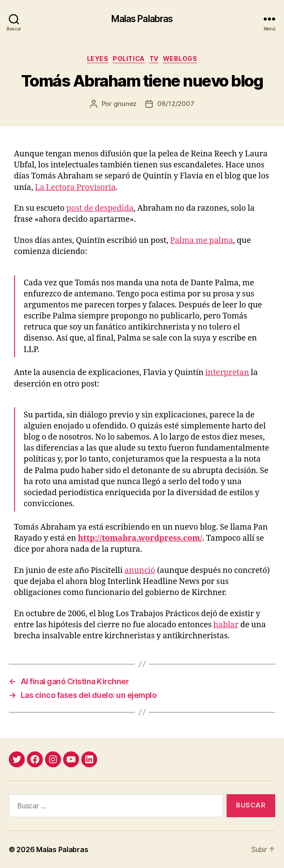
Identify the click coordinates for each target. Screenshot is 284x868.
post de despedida (100, 208)
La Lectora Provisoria (75, 188)
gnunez (125, 104)
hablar (226, 625)
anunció (140, 570)
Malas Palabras (142, 19)
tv (154, 59)
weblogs (180, 59)
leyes (98, 59)
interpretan (227, 373)
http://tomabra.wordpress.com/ (140, 538)
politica (129, 59)
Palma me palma (201, 241)
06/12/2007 (176, 104)
